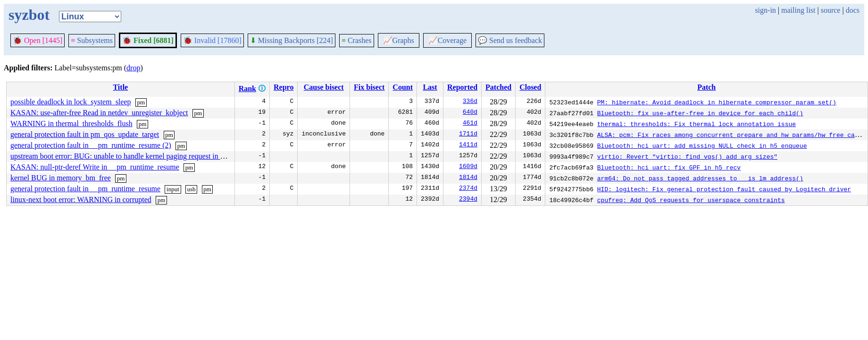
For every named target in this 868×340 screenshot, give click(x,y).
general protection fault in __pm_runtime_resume (85, 189)
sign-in (765, 10)
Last (430, 87)
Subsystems (92, 40)
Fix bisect (369, 87)
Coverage (447, 40)
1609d (468, 167)
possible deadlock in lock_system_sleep (71, 102)
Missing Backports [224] (292, 40)
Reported (462, 87)
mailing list (798, 10)
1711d (468, 135)
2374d (468, 189)
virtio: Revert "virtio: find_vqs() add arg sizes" (687, 156)
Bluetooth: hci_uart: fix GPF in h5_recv (669, 167)
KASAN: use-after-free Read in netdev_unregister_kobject (99, 113)
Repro (284, 87)
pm (141, 102)
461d (470, 124)
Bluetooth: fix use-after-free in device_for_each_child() (700, 113)
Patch (706, 87)
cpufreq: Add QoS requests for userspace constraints (691, 200)
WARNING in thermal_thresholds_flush (71, 123)
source (831, 10)
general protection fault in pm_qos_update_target (85, 134)
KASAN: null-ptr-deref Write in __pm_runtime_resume (95, 167)
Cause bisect (324, 87)
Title (120, 87)
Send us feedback (510, 40)
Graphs (399, 40)
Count (403, 87)
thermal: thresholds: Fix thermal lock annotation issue (697, 124)
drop (133, 68)
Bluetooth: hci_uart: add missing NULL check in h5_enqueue (702, 145)
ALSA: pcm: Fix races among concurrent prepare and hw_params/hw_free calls (731, 135)
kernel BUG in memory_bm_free (61, 178)
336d (470, 102)
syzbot (29, 15)
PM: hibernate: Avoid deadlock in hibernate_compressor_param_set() (717, 102)
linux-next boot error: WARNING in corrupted (81, 200)
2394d (468, 200)
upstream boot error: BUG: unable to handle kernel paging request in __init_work (134, 156)
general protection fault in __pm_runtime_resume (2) (91, 145)
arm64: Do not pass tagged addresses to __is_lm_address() (700, 178)
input (173, 189)
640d (470, 113)
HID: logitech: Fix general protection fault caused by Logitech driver (724, 189)
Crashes (357, 40)
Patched (498, 87)
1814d (468, 178)
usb (191, 189)
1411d (468, 145)
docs (853, 10)
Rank (247, 89)
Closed (530, 87)
